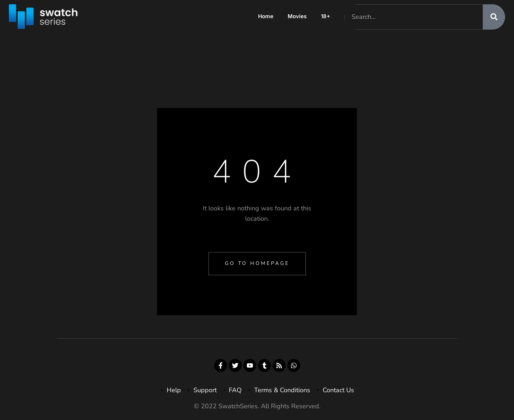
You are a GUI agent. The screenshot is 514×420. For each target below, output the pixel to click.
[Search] (494, 17)
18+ (326, 16)
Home (266, 16)
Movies (297, 16)
